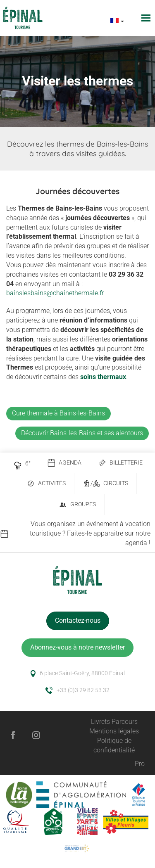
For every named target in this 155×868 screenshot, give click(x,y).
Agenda (64, 463)
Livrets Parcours (114, 722)
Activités (46, 484)
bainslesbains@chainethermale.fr (55, 293)
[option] (77, 534)
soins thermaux (103, 377)
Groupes (77, 505)
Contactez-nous (78, 620)
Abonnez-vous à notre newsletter (77, 647)
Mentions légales (114, 731)
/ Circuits (105, 484)
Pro (140, 764)
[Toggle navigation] (147, 18)
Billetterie (120, 463)
